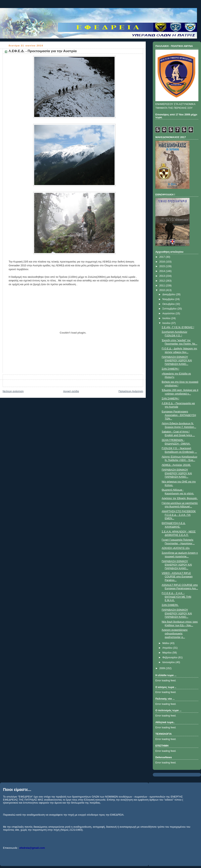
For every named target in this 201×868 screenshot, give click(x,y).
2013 (163, 276)
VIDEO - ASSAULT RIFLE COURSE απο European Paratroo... (177, 577)
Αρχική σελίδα (71, 391)
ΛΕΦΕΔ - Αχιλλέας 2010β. (176, 465)
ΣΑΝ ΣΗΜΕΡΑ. (170, 605)
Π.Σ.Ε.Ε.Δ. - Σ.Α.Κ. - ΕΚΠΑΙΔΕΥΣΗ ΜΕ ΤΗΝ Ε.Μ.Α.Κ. (177, 597)
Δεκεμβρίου (169, 294)
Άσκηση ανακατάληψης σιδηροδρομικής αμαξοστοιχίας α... (175, 633)
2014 (163, 271)
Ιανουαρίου (169, 662)
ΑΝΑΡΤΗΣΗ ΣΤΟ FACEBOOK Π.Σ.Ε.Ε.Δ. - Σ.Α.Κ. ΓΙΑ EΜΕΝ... (179, 515)
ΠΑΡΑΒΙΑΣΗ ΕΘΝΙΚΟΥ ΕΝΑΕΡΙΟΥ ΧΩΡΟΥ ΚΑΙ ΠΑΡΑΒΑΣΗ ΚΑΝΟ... (177, 361)
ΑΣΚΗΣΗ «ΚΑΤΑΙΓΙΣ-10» (176, 548)
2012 (163, 281)
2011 (163, 286)
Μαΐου (166, 643)
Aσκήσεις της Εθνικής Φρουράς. (180, 498)
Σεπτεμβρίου (170, 309)
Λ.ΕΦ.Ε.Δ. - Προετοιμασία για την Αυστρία (43, 51)
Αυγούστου (169, 313)
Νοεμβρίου (169, 299)
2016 (163, 262)
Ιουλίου (167, 318)
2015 (163, 266)
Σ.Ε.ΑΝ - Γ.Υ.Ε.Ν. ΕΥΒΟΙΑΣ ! (178, 327)
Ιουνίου (167, 323)
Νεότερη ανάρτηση (13, 391)
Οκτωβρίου (169, 304)
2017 (163, 257)
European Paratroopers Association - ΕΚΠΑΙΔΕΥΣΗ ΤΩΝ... (179, 415)
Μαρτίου (167, 653)
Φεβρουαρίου (170, 657)
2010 (163, 290)
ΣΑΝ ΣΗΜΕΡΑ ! (171, 369)
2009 (163, 668)
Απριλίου (168, 648)
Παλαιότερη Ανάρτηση (131, 391)
